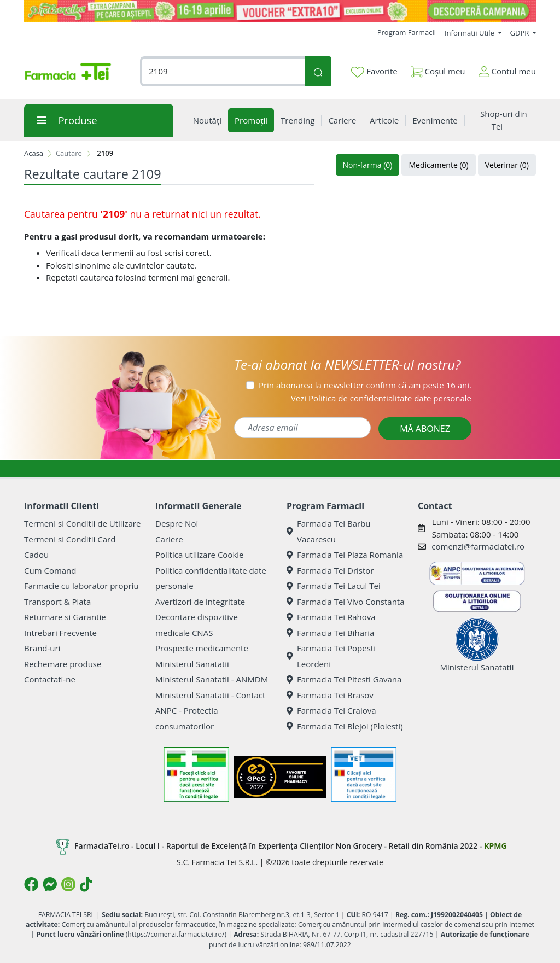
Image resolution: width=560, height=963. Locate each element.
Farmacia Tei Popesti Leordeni (331, 656)
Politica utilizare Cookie (199, 555)
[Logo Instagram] (68, 884)
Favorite (374, 72)
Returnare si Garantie (65, 617)
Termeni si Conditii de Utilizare (82, 523)
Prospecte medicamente (202, 648)
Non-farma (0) (368, 165)
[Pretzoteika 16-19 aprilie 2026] (280, 11)
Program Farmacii (407, 32)
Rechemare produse (63, 664)
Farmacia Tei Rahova (331, 617)
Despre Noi (177, 523)
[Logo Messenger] (50, 884)
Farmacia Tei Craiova (331, 710)
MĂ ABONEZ (425, 429)
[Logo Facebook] (31, 884)
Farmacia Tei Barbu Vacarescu (329, 531)
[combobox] (222, 71)
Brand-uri (42, 648)
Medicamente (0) (438, 165)
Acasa (34, 153)
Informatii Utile (470, 33)
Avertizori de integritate (200, 602)
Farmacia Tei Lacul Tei (334, 586)
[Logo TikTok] (86, 884)
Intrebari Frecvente (60, 633)
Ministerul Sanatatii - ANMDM (212, 679)
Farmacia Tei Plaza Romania (345, 555)
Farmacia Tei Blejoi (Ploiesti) (345, 726)
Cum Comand (50, 570)
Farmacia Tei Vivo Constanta (346, 602)
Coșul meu (438, 69)
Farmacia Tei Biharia (330, 633)
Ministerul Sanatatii (192, 664)
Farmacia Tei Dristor (330, 570)
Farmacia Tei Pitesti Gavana (344, 679)
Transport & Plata (57, 602)
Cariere (169, 539)
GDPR (521, 33)
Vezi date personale (381, 398)
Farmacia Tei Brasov (330, 695)
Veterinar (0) (507, 165)
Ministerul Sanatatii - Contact (210, 695)
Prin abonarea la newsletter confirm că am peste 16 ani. (365, 385)
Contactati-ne (50, 679)
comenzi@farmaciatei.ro (478, 546)
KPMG (495, 846)
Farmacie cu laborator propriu (81, 586)
